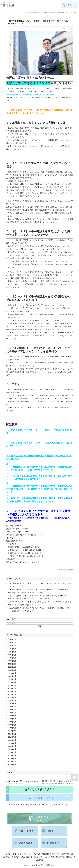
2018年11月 (12, 752)
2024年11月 (12, 667)
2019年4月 (12, 746)
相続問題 (56, 854)
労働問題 (15, 857)
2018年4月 (12, 758)
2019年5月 (12, 743)
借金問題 (6, 857)
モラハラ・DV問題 (32, 854)
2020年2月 (12, 728)
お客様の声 (71, 857)
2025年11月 (12, 643)
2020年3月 (12, 725)
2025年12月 (12, 640)
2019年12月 (12, 731)
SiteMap (40, 860)
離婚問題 (46, 854)
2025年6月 (12, 658)
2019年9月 (12, 734)
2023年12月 (12, 682)
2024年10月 (12, 670)
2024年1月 (12, 679)
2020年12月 (12, 707)
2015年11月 (12, 761)
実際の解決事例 (57, 857)
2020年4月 (12, 722)
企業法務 (25, 857)
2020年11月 (12, 710)
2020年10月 (12, 713)
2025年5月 (12, 661)
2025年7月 (12, 655)
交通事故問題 (67, 854)
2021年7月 (12, 700)
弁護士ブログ (37, 857)
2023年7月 (12, 691)
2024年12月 (12, 664)
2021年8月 (12, 697)
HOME (15, 13)
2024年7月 (12, 676)
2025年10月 (12, 646)
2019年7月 (12, 737)
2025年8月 (12, 652)
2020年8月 (12, 716)
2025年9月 (12, 649)
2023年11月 (12, 685)
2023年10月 (12, 688)
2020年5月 (12, 719)
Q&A (26, 13)
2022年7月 (12, 694)
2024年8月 (12, 673)
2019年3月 (12, 749)
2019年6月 (12, 740)
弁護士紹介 (17, 854)
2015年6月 (12, 764)
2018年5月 (12, 755)
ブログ (21, 13)
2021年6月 (12, 704)
